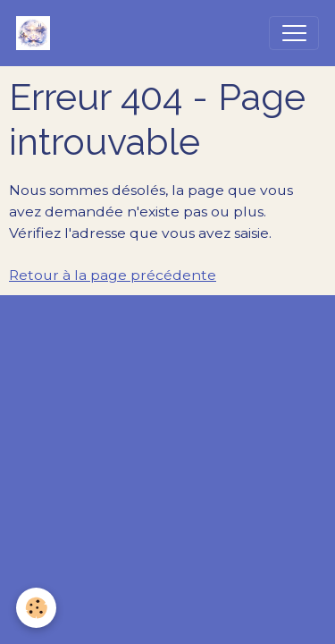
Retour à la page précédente (113, 275)
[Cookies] (36, 608)
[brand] (37, 33)
